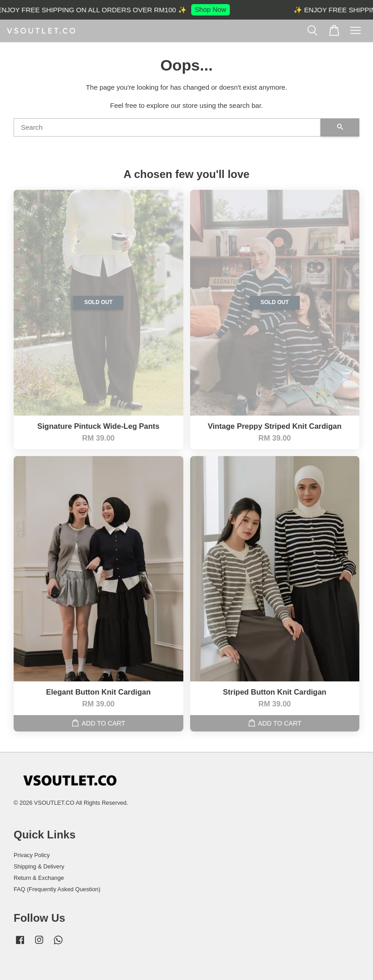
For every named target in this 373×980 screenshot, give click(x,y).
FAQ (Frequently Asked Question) (57, 889)
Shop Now (213, 9)
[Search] (167, 127)
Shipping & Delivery (39, 866)
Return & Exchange (39, 878)
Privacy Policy (32, 855)
